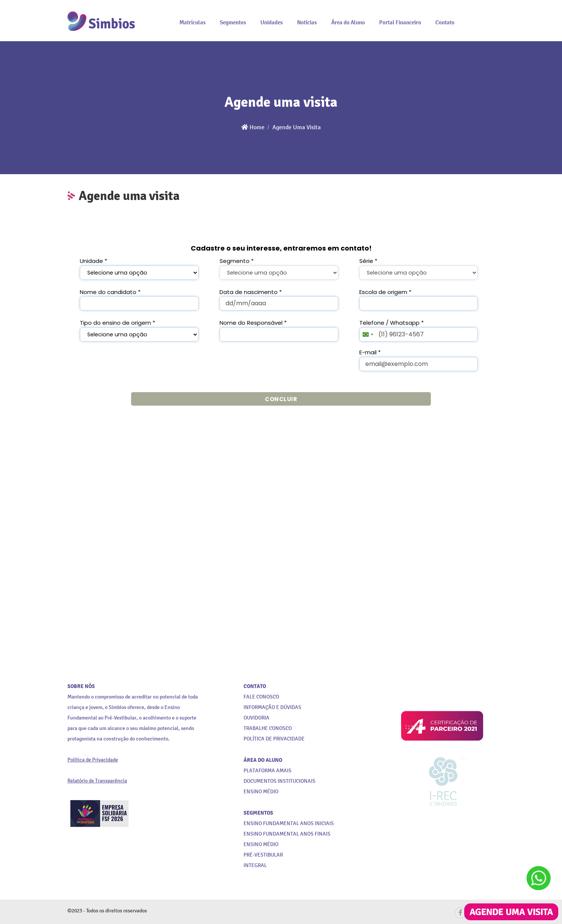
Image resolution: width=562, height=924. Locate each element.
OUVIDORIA (256, 718)
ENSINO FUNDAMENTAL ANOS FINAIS (287, 834)
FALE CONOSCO (261, 697)
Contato (445, 22)
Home (253, 127)
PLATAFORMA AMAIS (268, 771)
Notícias (307, 22)
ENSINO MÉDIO (261, 844)
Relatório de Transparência (97, 781)
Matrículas (193, 22)
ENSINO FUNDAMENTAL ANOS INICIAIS (289, 823)
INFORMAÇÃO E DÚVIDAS (272, 707)
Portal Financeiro (400, 22)
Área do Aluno (348, 22)
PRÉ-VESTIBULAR (263, 855)
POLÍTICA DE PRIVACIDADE (274, 739)
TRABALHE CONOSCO (268, 728)
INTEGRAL (255, 865)
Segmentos (233, 22)
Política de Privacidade (93, 760)
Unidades (272, 22)
